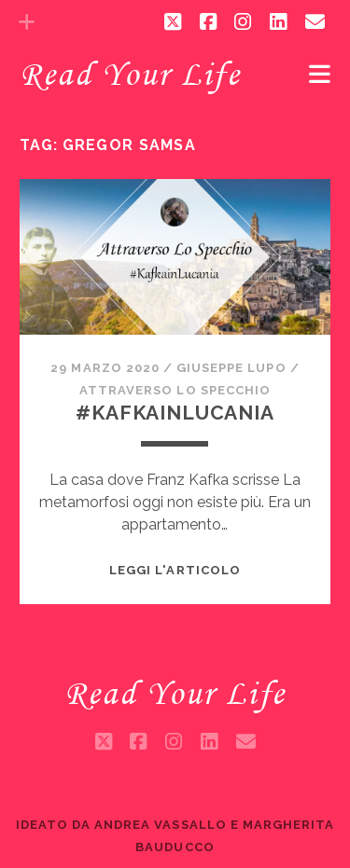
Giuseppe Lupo (231, 368)
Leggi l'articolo (175, 570)
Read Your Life (130, 74)
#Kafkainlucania (175, 413)
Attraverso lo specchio (175, 390)
